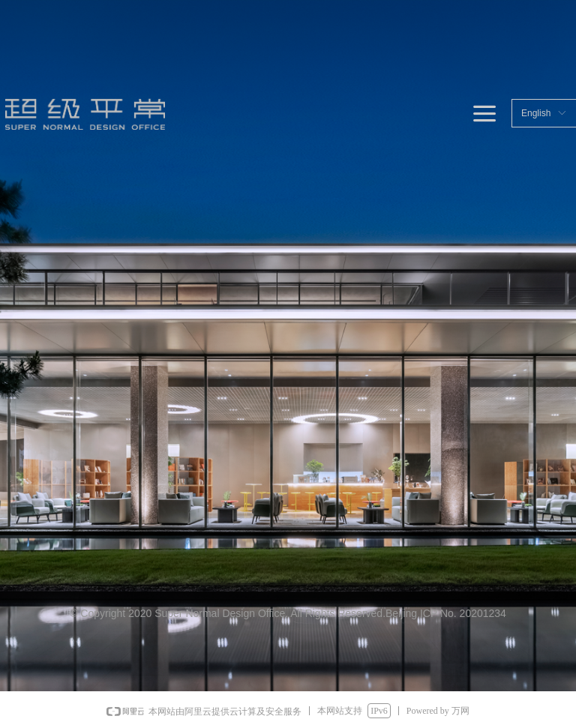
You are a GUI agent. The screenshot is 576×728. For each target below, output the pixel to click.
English (536, 113)
